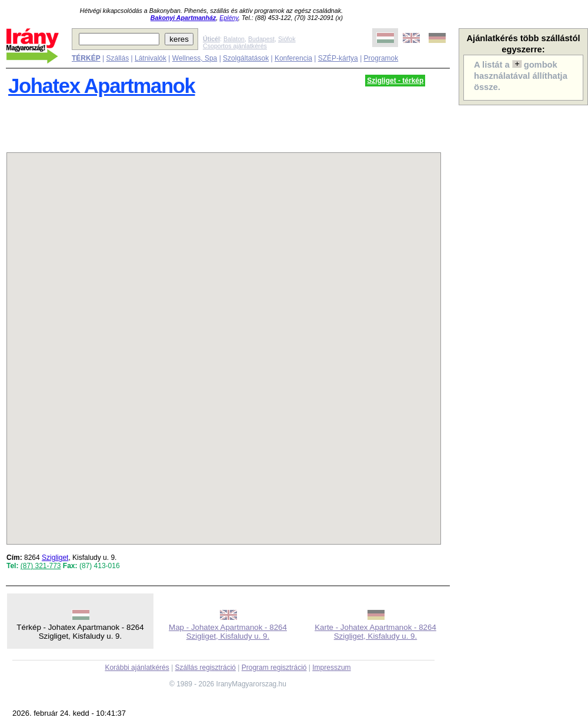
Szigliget (55, 558)
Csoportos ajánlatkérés (235, 46)
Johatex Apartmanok (102, 86)
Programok (381, 58)
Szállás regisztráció (206, 668)
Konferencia (293, 58)
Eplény (229, 18)
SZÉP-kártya (338, 58)
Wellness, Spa (195, 58)
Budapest (261, 39)
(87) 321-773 (41, 566)
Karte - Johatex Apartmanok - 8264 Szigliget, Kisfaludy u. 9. (375, 632)
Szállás (117, 58)
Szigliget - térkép (395, 81)
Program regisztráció (274, 668)
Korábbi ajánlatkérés (137, 668)
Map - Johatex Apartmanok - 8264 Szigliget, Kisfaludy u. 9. (228, 632)
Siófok (287, 39)
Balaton (234, 39)
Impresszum (331, 668)
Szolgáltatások (246, 58)
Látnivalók (151, 58)
